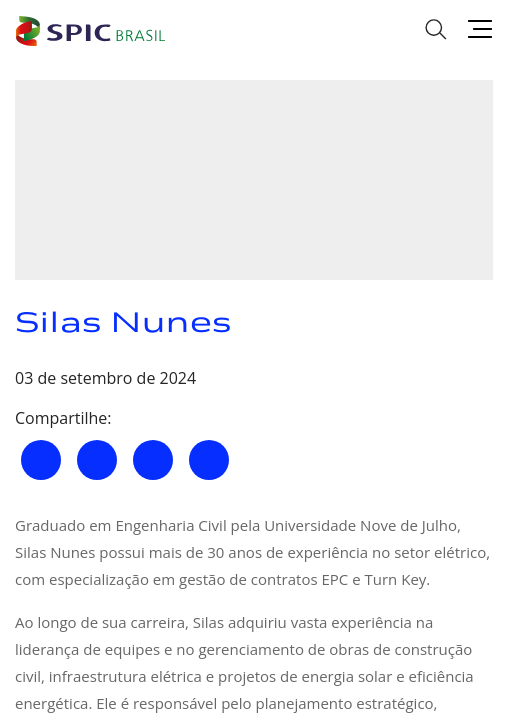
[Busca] (438, 29)
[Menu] (480, 29)
